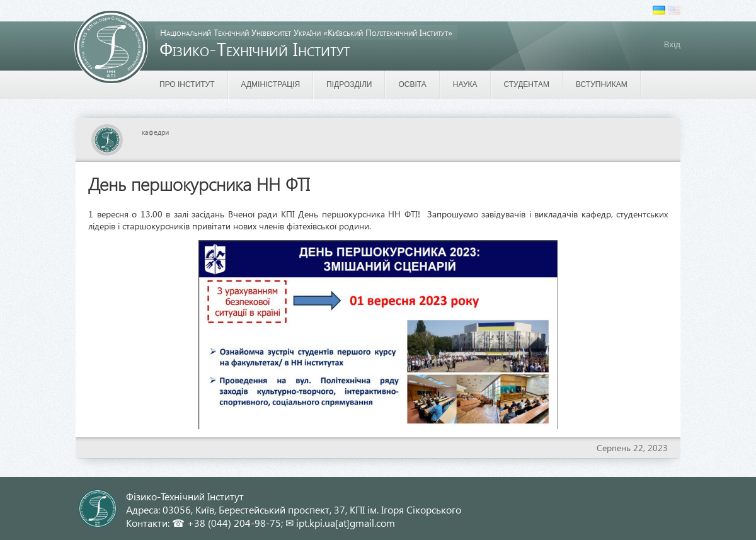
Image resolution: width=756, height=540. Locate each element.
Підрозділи (349, 84)
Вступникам (602, 84)
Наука (465, 84)
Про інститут (187, 84)
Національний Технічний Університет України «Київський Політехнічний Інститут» (306, 32)
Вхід (672, 44)
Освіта (412, 84)
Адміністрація (271, 84)
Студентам (527, 84)
